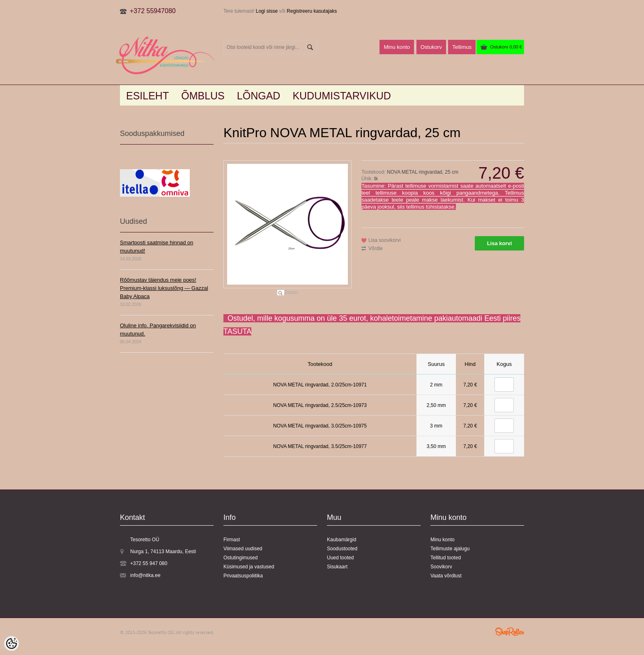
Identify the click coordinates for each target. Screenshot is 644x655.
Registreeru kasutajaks (312, 11)
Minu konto (397, 47)
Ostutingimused (240, 558)
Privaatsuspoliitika (243, 576)
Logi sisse (267, 11)
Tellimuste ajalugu (450, 549)
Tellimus (462, 47)
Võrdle (376, 248)
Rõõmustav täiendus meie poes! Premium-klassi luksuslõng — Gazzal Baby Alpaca (164, 288)
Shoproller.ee (510, 632)
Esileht (147, 96)
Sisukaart (337, 567)
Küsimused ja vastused (249, 567)
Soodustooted (342, 549)
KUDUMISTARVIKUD (342, 96)
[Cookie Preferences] (11, 644)
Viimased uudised (243, 549)
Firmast (232, 540)
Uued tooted (340, 558)
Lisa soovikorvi (385, 240)
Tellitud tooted (446, 558)
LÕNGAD (259, 96)
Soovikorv (441, 567)
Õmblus (203, 96)
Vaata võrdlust (446, 576)
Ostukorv (506, 47)
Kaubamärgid (342, 540)
